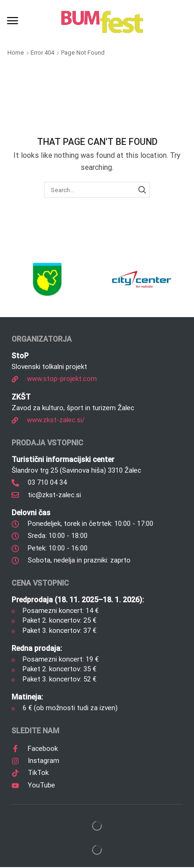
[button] (13, 21)
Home (16, 53)
